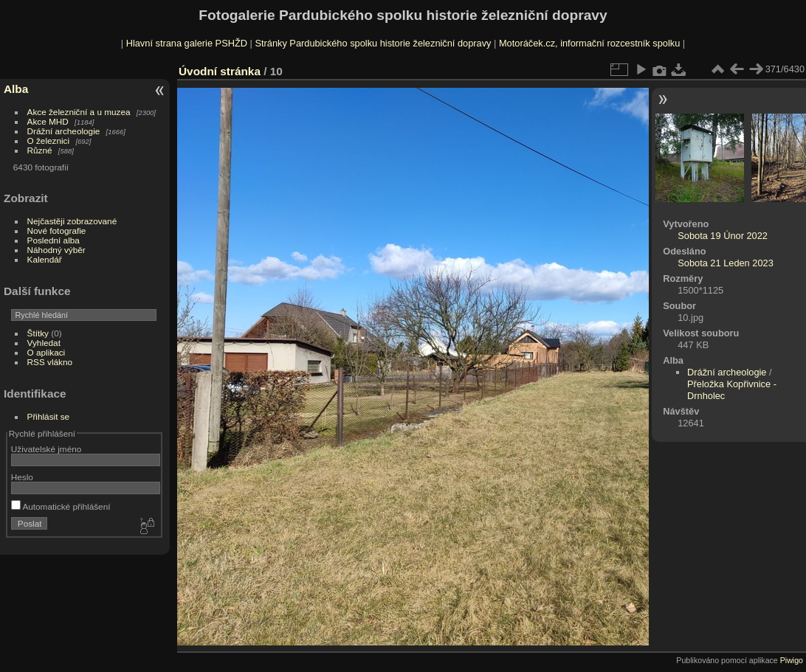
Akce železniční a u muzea (79, 112)
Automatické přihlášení (61, 506)
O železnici (49, 141)
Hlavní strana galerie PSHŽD (187, 43)
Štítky (38, 333)
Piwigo (792, 660)
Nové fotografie (57, 231)
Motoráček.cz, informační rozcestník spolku (589, 43)
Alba (16, 89)
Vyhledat (44, 343)
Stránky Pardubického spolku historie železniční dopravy (373, 43)
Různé (40, 150)
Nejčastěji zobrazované (72, 221)
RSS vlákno (50, 362)
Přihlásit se (49, 416)
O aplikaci (46, 352)
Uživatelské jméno (46, 449)
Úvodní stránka (220, 71)
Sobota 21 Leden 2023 (726, 263)
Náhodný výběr (56, 250)
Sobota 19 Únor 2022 (723, 236)
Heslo (22, 477)
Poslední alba (54, 240)
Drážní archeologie (64, 131)
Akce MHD (48, 121)
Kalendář (45, 259)
